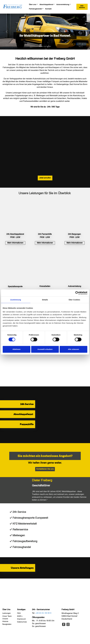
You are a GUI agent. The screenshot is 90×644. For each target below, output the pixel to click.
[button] (7, 32)
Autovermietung (63, 5)
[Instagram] (68, 624)
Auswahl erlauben (45, 349)
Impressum (22, 619)
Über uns (33, 5)
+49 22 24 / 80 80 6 (43, 613)
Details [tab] (45, 300)
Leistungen (7, 613)
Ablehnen (17, 349)
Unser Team (7, 616)
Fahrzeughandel (35, 9)
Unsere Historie (6, 620)
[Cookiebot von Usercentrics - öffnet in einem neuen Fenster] (77, 293)
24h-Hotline (82, 7)
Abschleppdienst (46, 5)
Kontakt (48, 9)
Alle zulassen (74, 349)
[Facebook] (64, 624)
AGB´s (20, 616)
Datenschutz (22, 622)
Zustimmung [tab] (16, 300)
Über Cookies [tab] (74, 300)
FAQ (19, 613)
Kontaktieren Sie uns (45, 469)
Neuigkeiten (7, 624)
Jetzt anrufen (45, 178)
